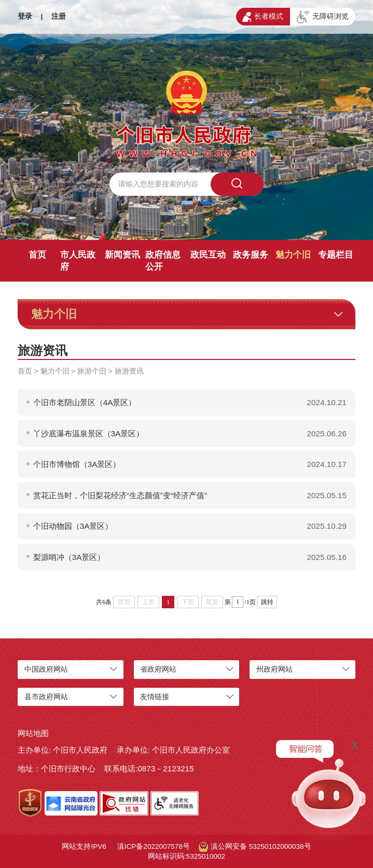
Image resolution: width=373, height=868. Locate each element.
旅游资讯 (129, 371)
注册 (59, 16)
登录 (25, 16)
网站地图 (33, 733)
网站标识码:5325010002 (186, 856)
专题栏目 (336, 255)
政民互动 (208, 255)
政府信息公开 (163, 261)
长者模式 (263, 17)
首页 (37, 255)
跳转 (267, 602)
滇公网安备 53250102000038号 (255, 847)
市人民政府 (78, 261)
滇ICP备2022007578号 (154, 846)
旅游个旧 (92, 371)
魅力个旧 (293, 255)
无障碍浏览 (323, 17)
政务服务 (251, 255)
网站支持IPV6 (84, 846)
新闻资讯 (122, 255)
